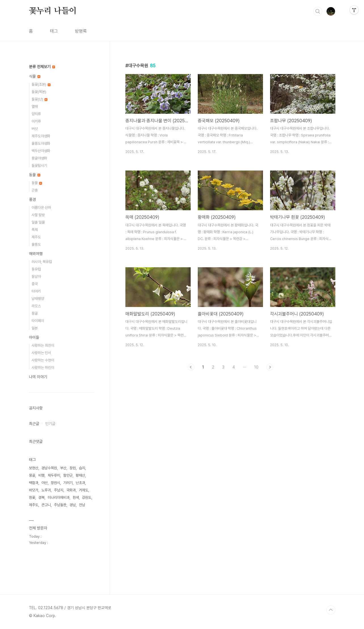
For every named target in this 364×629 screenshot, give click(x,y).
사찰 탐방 (38, 215)
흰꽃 (32, 497)
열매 (35, 107)
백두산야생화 (41, 151)
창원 (73, 468)
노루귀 (46, 490)
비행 (41, 475)
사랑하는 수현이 (43, 360)
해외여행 (36, 254)
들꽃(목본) (39, 92)
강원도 (87, 497)
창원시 (55, 483)
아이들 (34, 337)
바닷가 (34, 490)
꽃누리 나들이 (53, 11)
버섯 (35, 129)
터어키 (36, 291)
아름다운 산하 (41, 208)
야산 (45, 483)
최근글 (34, 424)
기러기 (68, 483)
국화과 (71, 490)
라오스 (36, 306)
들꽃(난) (39, 99)
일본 (35, 328)
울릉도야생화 (41, 143)
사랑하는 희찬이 (43, 345)
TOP (331, 610)
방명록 (81, 31)
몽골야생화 (39, 158)
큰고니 (46, 505)
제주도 (36, 237)
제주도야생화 (41, 136)
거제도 (84, 490)
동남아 (36, 276)
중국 (35, 284)
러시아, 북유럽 (42, 262)
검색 (318, 11)
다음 (270, 367)
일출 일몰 (38, 222)
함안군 (68, 475)
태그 (54, 31)
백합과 (34, 483)
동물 (35, 175)
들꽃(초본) (41, 84)
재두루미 (54, 475)
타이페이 (38, 321)
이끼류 (36, 121)
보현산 (34, 468)
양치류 (36, 114)
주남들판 (60, 505)
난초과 (80, 483)
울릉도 (36, 244)
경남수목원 (49, 468)
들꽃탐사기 (39, 166)
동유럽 (36, 269)
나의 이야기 (38, 377)
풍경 (32, 199)
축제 (35, 230)
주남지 (59, 490)
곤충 (35, 190)
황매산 (80, 475)
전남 (82, 505)
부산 (63, 468)
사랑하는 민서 (41, 353)
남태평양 (38, 299)
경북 (41, 497)
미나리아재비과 (59, 497)
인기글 (50, 424)
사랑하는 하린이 (43, 368)
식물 (35, 76)
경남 (73, 505)
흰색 (76, 497)
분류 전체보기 (42, 67)
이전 (191, 367)
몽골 (35, 313)
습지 (82, 468)
